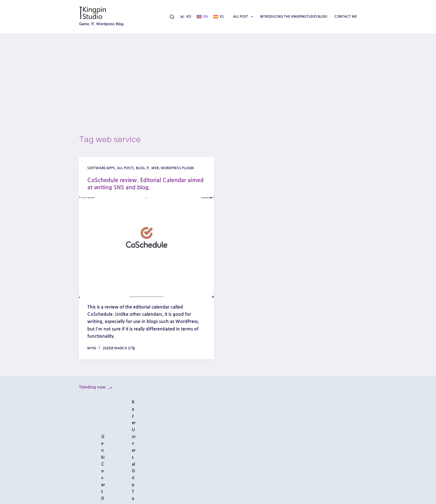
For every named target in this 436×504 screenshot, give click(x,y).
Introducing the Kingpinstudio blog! (294, 16)
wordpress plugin (177, 168)
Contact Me (346, 16)
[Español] (219, 17)
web (155, 168)
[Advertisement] (218, 75)
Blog (140, 168)
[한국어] (185, 17)
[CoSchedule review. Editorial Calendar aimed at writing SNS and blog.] (146, 247)
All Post (244, 17)
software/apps (101, 168)
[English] (202, 17)
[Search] (172, 17)
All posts (126, 168)
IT (148, 168)
